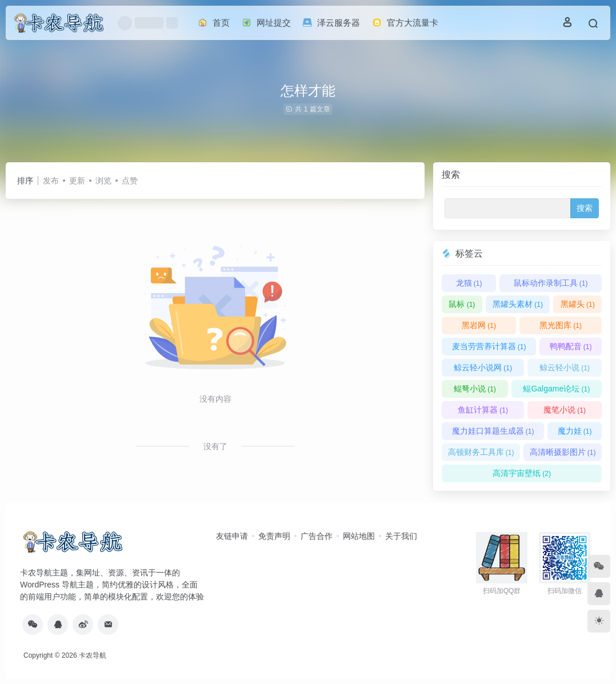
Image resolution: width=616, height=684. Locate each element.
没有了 (215, 446)
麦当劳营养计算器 (489, 346)
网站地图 (359, 536)
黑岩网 (479, 325)
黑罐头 (578, 304)
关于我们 (401, 536)
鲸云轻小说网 (483, 367)
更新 (77, 181)
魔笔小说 (565, 410)
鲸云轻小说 (565, 367)
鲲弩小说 (475, 389)
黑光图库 (561, 325)
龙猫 (469, 283)
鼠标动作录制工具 (551, 283)
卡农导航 (93, 655)
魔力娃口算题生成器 (493, 431)
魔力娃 (575, 431)
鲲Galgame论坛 (556, 389)
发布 (51, 181)
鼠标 (462, 304)
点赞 (130, 181)
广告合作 (317, 536)
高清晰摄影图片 (563, 452)
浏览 (103, 181)
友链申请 (232, 536)
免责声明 (274, 536)
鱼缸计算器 (483, 410)
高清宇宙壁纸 (522, 473)
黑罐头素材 (518, 304)
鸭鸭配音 (571, 346)
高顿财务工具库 (481, 452)
